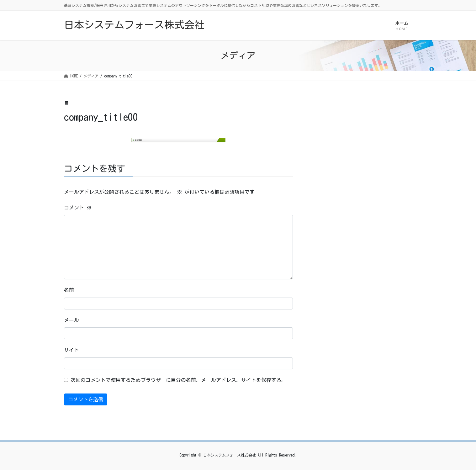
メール (71, 320)
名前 (69, 290)
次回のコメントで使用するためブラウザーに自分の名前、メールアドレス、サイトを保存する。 (178, 380)
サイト (71, 350)
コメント (78, 208)
